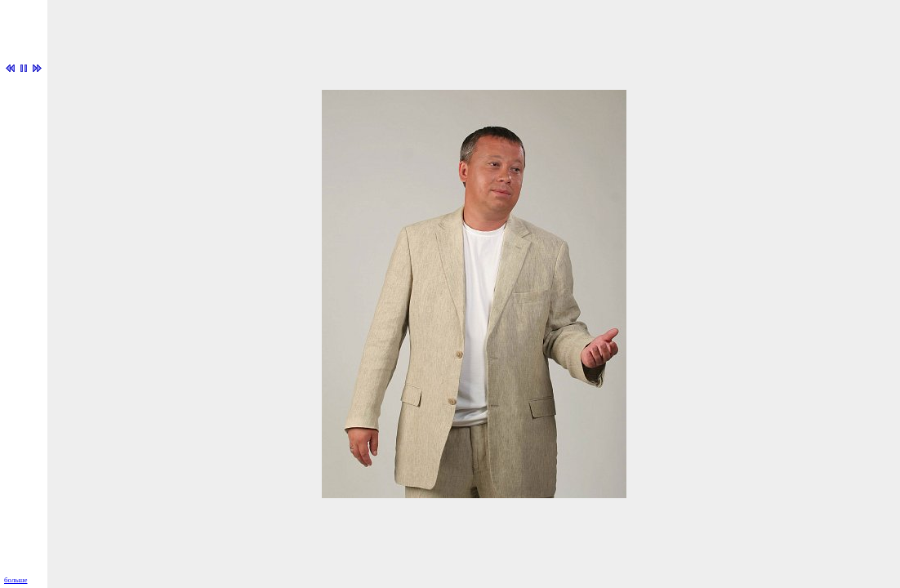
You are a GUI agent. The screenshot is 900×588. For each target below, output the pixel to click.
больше (16, 580)
